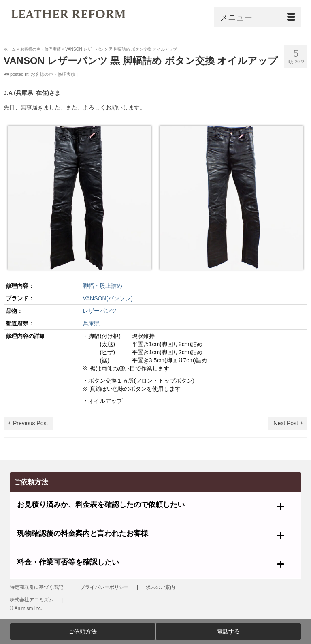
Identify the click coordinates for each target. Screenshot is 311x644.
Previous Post (30, 423)
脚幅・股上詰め (102, 286)
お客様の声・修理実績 (53, 74)
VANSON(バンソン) (108, 298)
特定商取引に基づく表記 (36, 587)
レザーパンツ (100, 311)
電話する (228, 631)
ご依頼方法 (83, 631)
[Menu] (258, 17)
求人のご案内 (160, 587)
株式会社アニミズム (32, 600)
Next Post (286, 423)
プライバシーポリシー (104, 587)
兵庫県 (91, 323)
